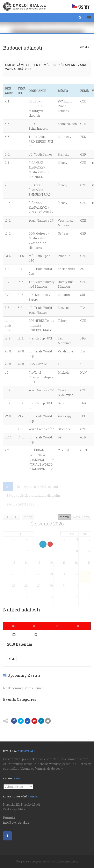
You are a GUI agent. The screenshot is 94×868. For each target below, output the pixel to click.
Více (12, 659)
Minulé (84, 47)
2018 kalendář (20, 644)
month (64, 517)
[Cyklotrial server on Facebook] (7, 836)
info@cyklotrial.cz (16, 822)
